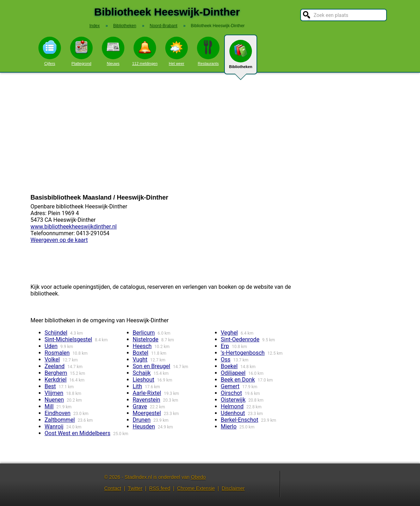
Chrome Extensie (196, 488)
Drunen (142, 420)
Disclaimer (233, 488)
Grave (140, 406)
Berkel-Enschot (240, 420)
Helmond (232, 406)
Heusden (144, 426)
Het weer (177, 51)
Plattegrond (81, 51)
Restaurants (208, 51)
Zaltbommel (60, 420)
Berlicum (144, 333)
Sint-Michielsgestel (69, 339)
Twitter (135, 488)
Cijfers (50, 51)
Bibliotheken (241, 57)
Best (50, 386)
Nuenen (54, 400)
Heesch (142, 346)
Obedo (198, 477)
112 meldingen (145, 51)
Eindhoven (58, 413)
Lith (138, 386)
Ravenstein (147, 400)
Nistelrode (146, 339)
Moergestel (147, 413)
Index (95, 26)
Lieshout (144, 380)
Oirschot (231, 393)
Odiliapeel (233, 373)
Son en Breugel (152, 366)
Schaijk (142, 373)
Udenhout (233, 413)
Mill (49, 406)
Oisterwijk (233, 400)
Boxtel (141, 353)
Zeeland (55, 366)
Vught (140, 359)
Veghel (230, 333)
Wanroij (54, 426)
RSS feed (160, 488)
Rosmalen (57, 353)
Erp (225, 346)
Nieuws (113, 51)
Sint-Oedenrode (240, 339)
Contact (113, 488)
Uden (51, 346)
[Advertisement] (210, 133)
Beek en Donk (238, 380)
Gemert (230, 386)
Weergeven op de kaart (59, 240)
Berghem (56, 373)
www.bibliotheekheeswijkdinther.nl (74, 227)
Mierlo (229, 426)
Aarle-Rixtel (147, 393)
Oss (226, 359)
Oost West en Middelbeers (78, 433)
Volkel (52, 359)
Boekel (229, 366)
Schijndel (56, 333)
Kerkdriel (56, 380)
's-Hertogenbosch (243, 353)
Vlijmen (54, 393)
